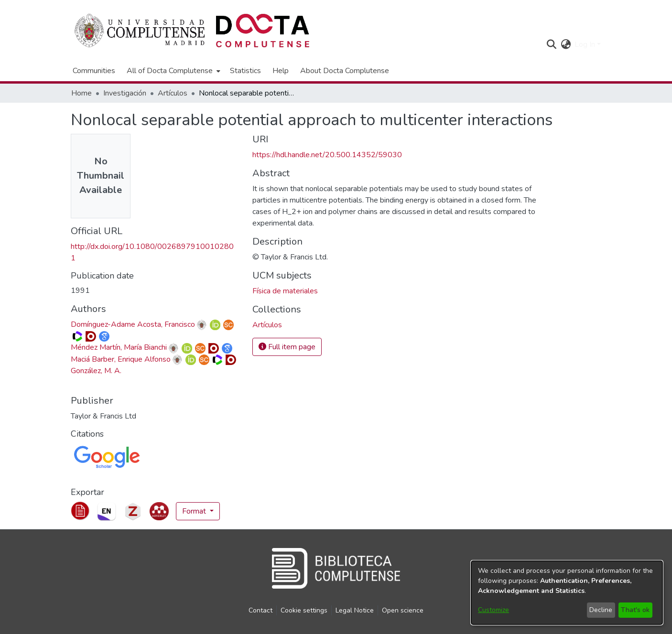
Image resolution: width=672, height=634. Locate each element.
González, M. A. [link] (96, 371)
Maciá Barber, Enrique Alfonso (121, 359)
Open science (403, 610)
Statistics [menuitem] (245, 71)
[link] (267, 325)
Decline (601, 610)
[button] (551, 44)
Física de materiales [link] (285, 291)
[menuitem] (173, 71)
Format (195, 511)
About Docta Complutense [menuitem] (345, 71)
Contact (260, 610)
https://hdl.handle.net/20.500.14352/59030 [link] (327, 155)
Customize (493, 610)
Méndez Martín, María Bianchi (119, 347)
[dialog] (567, 593)
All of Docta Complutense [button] (170, 71)
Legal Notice (355, 610)
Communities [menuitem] (94, 71)
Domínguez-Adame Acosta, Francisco (133, 324)
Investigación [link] (125, 93)
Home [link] (81, 93)
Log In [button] (586, 44)
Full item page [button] (287, 347)
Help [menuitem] (281, 71)
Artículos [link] (173, 93)
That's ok (635, 610)
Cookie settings (304, 610)
